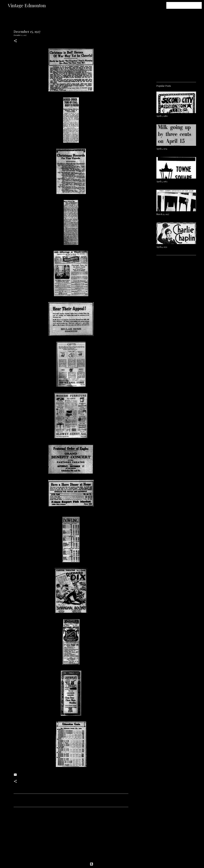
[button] (15, 41)
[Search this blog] (187, 5)
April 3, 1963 (162, 181)
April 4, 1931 (162, 247)
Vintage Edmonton (27, 5)
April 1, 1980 (162, 116)
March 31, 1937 (163, 214)
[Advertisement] (71, 836)
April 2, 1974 (162, 149)
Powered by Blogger (102, 864)
